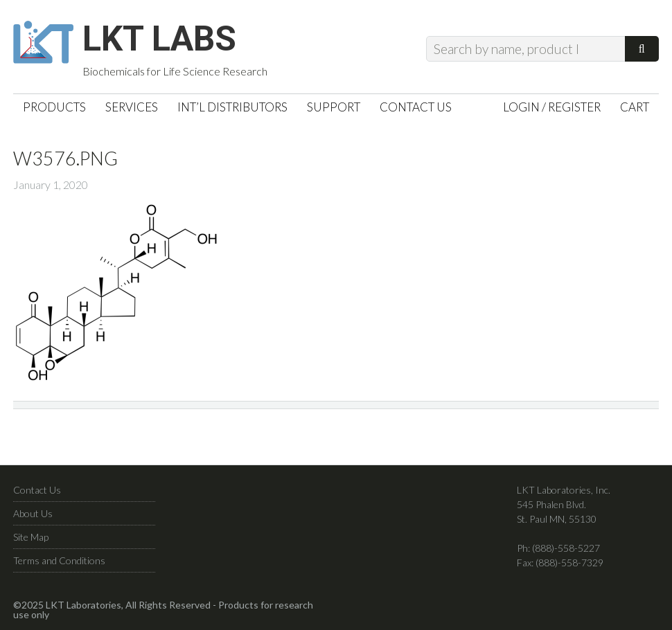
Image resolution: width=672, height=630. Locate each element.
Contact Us (37, 490)
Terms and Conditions (59, 560)
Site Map (31, 537)
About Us (33, 513)
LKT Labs (159, 39)
